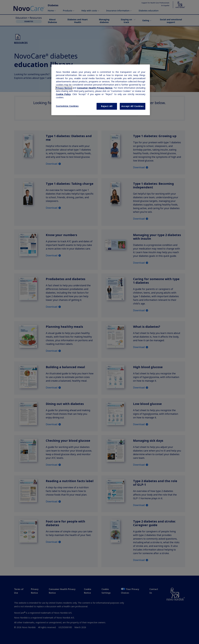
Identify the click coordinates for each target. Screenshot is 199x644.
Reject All (107, 106)
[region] (101, 90)
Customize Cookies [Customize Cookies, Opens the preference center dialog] (67, 106)
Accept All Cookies (133, 106)
